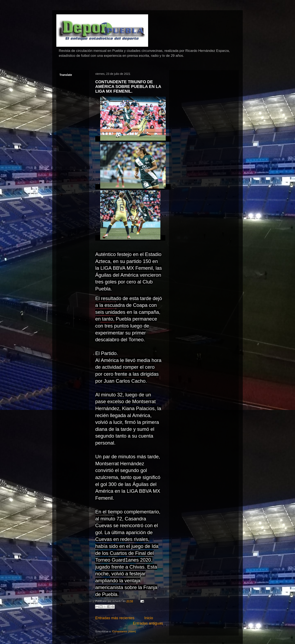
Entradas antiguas (148, 623)
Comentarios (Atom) (124, 631)
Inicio (149, 618)
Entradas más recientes (115, 618)
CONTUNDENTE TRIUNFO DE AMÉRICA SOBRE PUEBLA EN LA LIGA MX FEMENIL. (128, 87)
